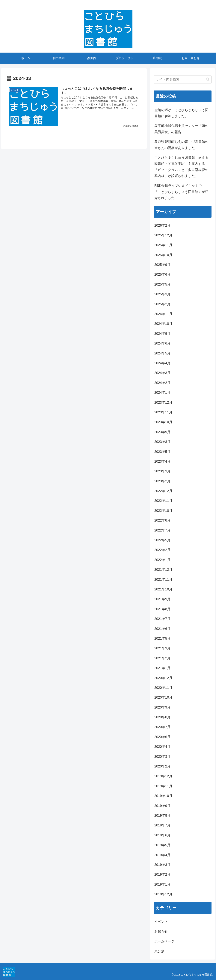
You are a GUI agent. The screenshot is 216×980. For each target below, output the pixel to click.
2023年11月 (163, 412)
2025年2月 (162, 304)
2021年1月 (162, 668)
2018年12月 (163, 894)
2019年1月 (162, 884)
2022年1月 (162, 560)
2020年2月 (162, 766)
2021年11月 (163, 580)
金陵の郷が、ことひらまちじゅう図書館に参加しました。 (181, 113)
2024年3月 (162, 373)
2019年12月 (163, 776)
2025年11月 (163, 245)
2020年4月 (162, 747)
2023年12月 (163, 403)
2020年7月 (162, 727)
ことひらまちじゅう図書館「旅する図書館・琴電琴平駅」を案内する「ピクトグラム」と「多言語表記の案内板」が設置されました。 (181, 167)
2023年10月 (163, 422)
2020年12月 (163, 678)
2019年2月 (162, 874)
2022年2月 (162, 550)
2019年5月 (162, 845)
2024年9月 (162, 334)
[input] (183, 80)
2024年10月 (163, 324)
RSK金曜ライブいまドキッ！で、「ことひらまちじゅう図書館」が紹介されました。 (181, 192)
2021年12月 (163, 570)
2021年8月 (162, 609)
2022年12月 (163, 491)
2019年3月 (162, 865)
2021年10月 (163, 589)
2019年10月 (163, 796)
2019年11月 (163, 786)
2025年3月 (162, 294)
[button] (208, 79)
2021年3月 (162, 648)
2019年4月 (162, 855)
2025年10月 (163, 255)
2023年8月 (162, 442)
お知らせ (161, 932)
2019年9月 (162, 806)
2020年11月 (163, 688)
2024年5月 (162, 353)
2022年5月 (162, 540)
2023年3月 (162, 471)
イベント (161, 922)
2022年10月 (163, 511)
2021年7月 (162, 619)
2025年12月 (163, 235)
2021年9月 (162, 599)
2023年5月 (162, 452)
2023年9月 (162, 432)
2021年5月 (162, 639)
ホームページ (164, 941)
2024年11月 (163, 314)
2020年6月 (162, 737)
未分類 (159, 951)
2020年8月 (162, 717)
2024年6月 (162, 343)
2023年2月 (162, 481)
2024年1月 (162, 393)
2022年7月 (162, 530)
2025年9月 (162, 265)
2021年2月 (162, 658)
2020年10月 (163, 697)
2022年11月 (163, 501)
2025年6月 (162, 274)
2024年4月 (162, 363)
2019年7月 (162, 825)
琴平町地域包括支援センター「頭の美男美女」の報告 (181, 129)
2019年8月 (162, 816)
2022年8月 (162, 520)
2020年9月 (162, 707)
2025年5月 (162, 284)
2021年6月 (162, 629)
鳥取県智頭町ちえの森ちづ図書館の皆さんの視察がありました (181, 145)
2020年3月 (162, 757)
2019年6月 (162, 835)
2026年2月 (162, 225)
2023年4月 (162, 461)
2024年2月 (162, 383)
